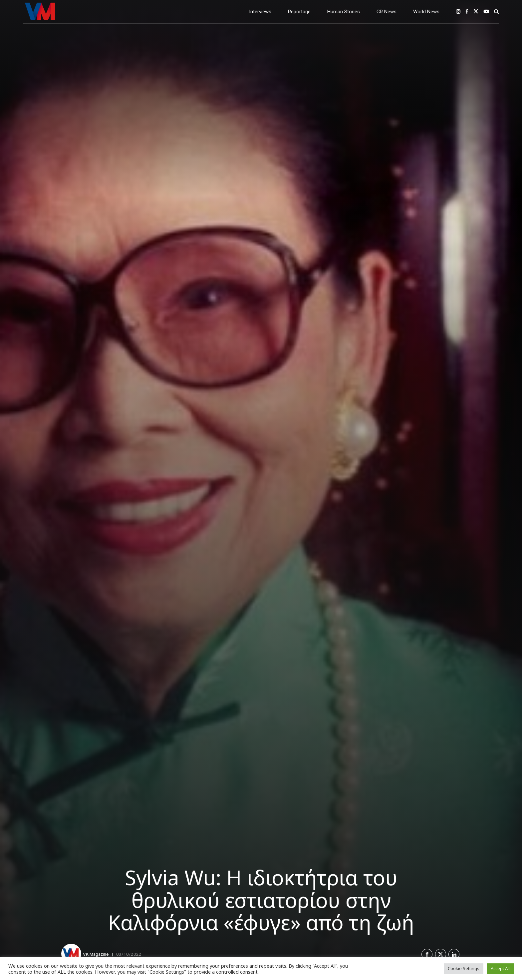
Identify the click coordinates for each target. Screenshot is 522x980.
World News (426, 12)
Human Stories (344, 12)
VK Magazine (96, 954)
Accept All (500, 968)
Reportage (299, 12)
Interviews (260, 12)
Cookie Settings (464, 968)
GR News (387, 12)
